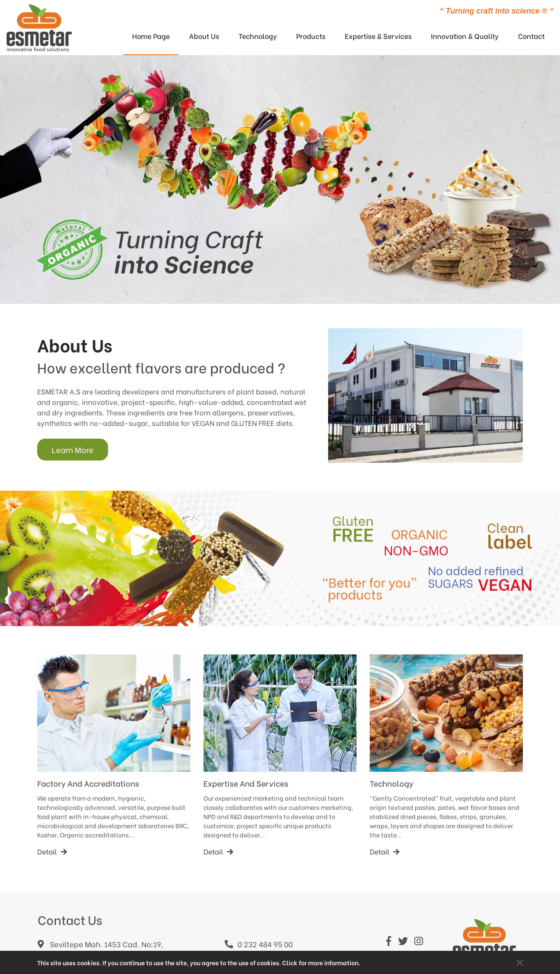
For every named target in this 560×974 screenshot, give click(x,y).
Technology (258, 36)
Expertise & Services (378, 36)
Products (311, 36)
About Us (204, 36)
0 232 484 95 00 (259, 944)
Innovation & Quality (465, 36)
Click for (295, 963)
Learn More (73, 449)
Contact (531, 36)
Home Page (151, 36)
